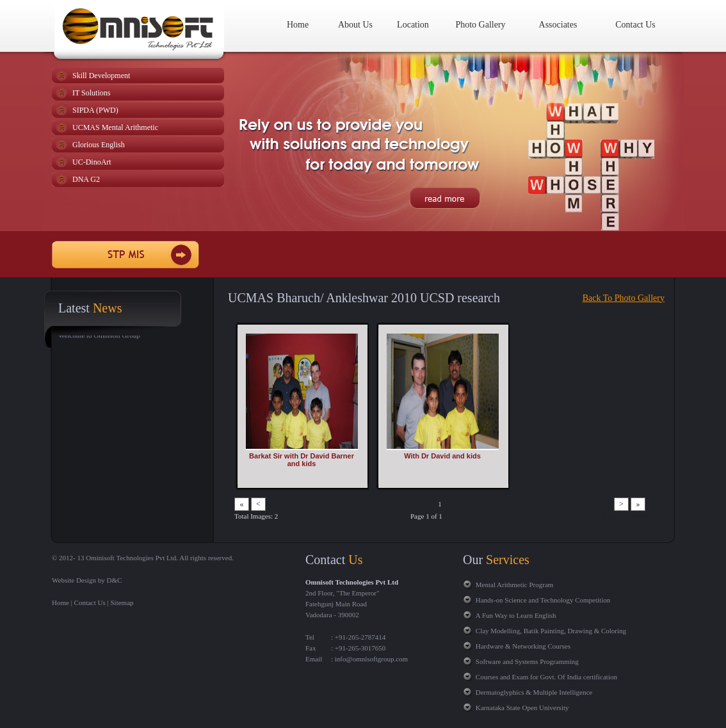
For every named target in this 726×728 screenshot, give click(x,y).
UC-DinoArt (92, 162)
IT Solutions (91, 93)
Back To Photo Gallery (624, 298)
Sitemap (122, 603)
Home (298, 25)
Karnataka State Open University (522, 708)
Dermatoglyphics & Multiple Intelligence (534, 692)
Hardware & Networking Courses (523, 646)
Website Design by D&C (87, 580)
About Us (355, 25)
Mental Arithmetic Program (515, 585)
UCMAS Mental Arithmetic (115, 127)
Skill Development (101, 76)
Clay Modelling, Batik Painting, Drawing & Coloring (551, 631)
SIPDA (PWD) (95, 110)
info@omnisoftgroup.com (370, 659)
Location (413, 25)
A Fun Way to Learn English (516, 615)
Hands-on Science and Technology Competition (543, 600)
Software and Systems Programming (527, 661)
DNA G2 (86, 179)
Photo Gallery (480, 25)
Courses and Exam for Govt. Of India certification (546, 677)
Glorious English (99, 145)
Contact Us (635, 25)
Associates (558, 25)
